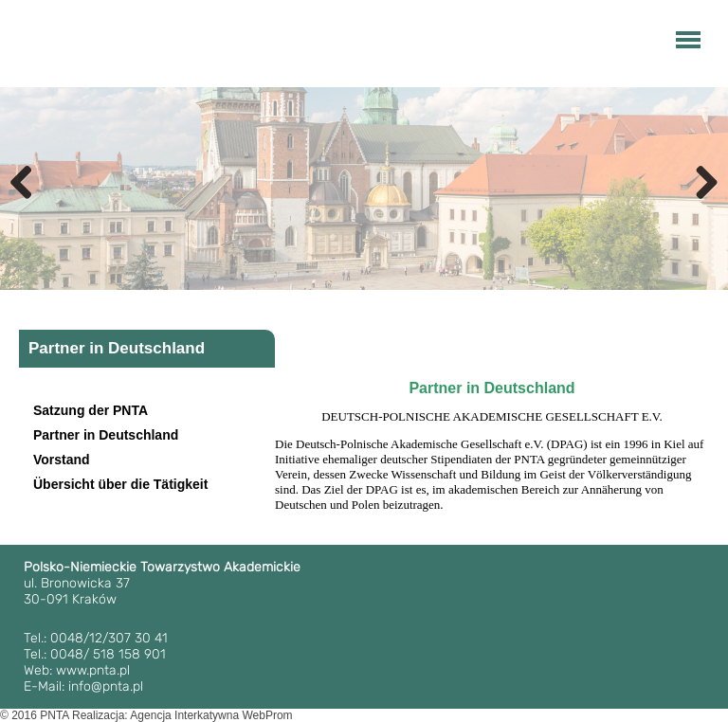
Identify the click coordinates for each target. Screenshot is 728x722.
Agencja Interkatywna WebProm (211, 715)
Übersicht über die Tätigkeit (120, 484)
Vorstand (62, 460)
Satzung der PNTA (91, 410)
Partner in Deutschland (106, 435)
